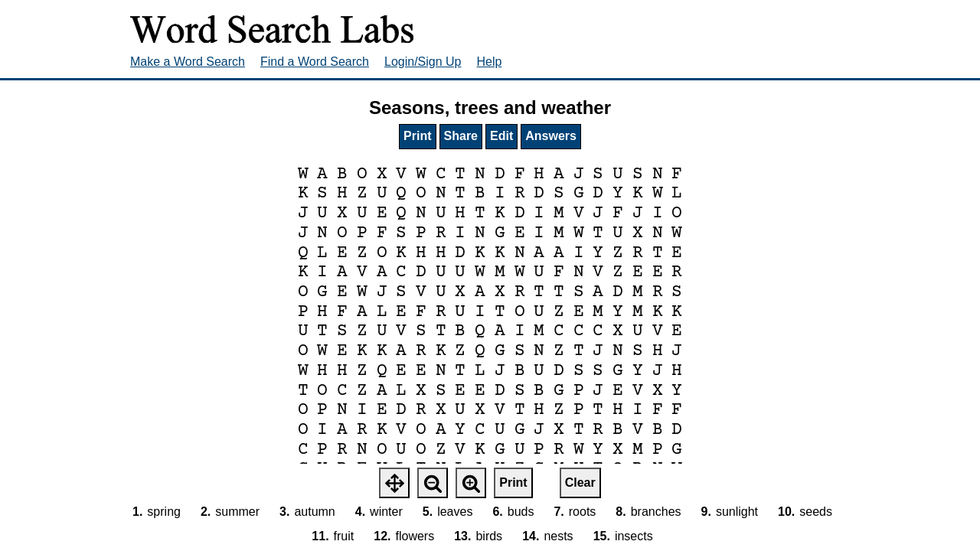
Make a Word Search (188, 62)
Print (417, 136)
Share (461, 136)
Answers (551, 136)
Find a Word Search (315, 62)
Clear (580, 483)
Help (490, 62)
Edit (501, 136)
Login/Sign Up (423, 62)
